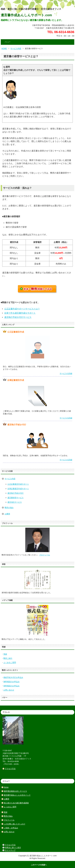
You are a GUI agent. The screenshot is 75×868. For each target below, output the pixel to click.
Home (6, 787)
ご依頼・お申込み (11, 828)
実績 (5, 654)
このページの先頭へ (39, 865)
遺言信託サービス (15, 502)
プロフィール (45, 555)
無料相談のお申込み (11, 682)
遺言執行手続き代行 (16, 493)
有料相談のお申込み (11, 686)
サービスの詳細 (66, 374)
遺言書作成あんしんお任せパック (17, 795)
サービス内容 (16, 49)
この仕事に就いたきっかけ (14, 824)
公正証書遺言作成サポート (18, 484)
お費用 (7, 514)
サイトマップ (10, 850)
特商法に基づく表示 (13, 848)
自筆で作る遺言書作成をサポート (20, 313)
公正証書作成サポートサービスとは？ (22, 309)
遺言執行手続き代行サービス (18, 317)
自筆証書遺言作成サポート (18, 489)
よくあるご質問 (10, 663)
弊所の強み (9, 508)
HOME (4, 49)
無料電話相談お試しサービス (15, 791)
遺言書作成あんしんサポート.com (26, 15)
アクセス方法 (10, 769)
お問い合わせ (9, 690)
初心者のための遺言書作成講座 (16, 803)
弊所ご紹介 (8, 658)
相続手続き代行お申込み (13, 677)
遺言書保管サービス (16, 498)
